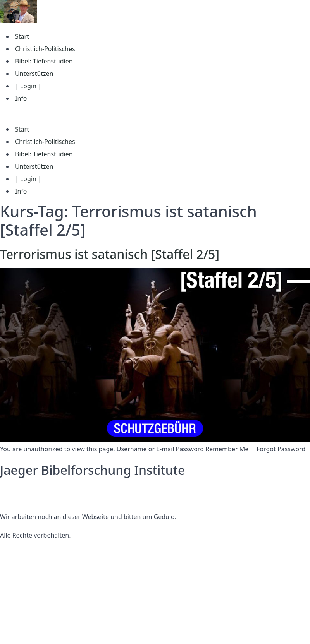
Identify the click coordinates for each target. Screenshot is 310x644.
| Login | (28, 86)
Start (22, 36)
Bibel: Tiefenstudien (44, 61)
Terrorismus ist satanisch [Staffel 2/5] (110, 254)
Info (21, 98)
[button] (155, 114)
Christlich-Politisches (45, 49)
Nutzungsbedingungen (34, 498)
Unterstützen (34, 74)
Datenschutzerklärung (32, 489)
